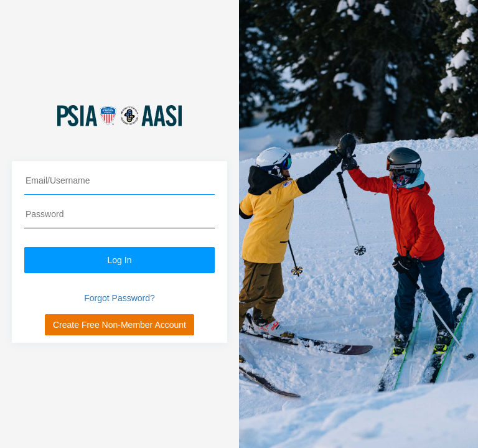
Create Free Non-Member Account (119, 325)
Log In (120, 260)
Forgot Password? (119, 298)
